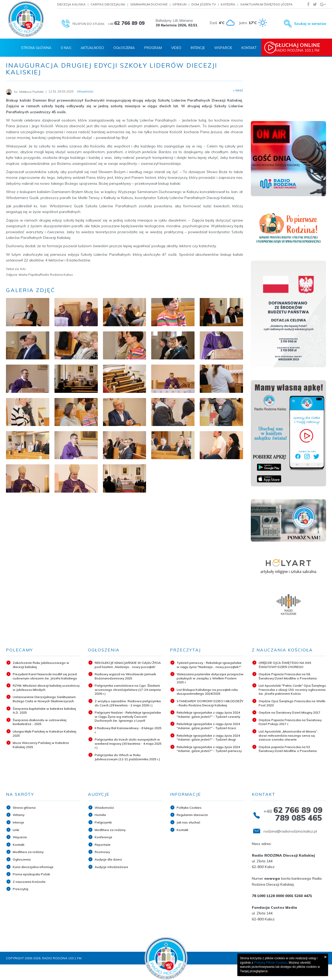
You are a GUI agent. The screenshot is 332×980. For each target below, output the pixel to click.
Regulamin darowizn (192, 815)
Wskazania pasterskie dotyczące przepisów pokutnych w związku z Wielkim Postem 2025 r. (210, 678)
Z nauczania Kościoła (29, 882)
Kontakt (249, 48)
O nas (66, 48)
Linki (16, 830)
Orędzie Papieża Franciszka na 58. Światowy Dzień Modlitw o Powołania (288, 676)
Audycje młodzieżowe (111, 867)
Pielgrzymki (103, 822)
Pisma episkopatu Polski (31, 874)
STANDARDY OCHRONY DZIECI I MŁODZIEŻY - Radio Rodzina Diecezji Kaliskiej (210, 703)
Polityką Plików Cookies (271, 963)
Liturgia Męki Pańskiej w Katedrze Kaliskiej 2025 (44, 733)
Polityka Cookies (189, 808)
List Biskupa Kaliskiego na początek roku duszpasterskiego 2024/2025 (207, 692)
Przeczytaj (20, 889)
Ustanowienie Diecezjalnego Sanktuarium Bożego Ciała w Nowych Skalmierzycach (44, 699)
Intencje (198, 48)
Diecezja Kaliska (71, 4)
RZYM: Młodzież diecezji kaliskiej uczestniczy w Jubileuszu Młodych (46, 688)
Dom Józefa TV (204, 4)
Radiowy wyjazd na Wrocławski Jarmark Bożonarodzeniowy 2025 (125, 676)
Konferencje (103, 837)
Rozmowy (102, 852)
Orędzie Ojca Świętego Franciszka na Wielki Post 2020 (292, 703)
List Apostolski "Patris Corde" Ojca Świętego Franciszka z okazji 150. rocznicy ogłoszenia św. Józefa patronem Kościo (292, 690)
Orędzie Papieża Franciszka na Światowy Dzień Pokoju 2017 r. (290, 722)
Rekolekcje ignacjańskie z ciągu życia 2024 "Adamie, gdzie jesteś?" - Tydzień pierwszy (209, 749)
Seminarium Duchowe (149, 4)
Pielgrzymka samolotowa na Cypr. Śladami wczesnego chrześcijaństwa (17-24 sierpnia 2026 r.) (128, 690)
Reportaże (103, 845)
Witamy (19, 815)
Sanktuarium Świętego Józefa (266, 4)
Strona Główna (36, 48)
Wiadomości (104, 808)
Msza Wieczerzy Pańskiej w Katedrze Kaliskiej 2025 (41, 745)
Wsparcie (223, 48)
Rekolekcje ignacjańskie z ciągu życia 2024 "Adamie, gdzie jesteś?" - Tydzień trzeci (208, 726)
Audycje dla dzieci (108, 859)
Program (153, 48)
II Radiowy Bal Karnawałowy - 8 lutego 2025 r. (128, 730)
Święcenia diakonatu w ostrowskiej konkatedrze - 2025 (40, 722)
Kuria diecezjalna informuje (33, 867)
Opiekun (179, 4)
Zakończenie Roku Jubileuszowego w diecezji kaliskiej (41, 665)
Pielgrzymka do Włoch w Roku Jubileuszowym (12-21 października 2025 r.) (127, 757)
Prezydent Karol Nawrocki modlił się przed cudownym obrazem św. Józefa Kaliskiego (45, 676)
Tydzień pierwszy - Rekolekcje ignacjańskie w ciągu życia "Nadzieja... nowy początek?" (209, 665)
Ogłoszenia (124, 48)
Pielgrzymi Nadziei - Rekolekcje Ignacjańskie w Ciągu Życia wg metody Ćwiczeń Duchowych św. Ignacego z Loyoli (128, 716)
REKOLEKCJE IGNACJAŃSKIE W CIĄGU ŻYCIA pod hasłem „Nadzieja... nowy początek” (128, 665)
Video (176, 48)
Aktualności (92, 48)
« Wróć (238, 90)
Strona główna (24, 808)
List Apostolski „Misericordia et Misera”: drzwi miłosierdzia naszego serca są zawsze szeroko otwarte (288, 735)
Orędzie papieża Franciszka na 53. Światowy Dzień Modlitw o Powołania (288, 749)
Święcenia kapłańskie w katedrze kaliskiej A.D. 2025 (44, 711)
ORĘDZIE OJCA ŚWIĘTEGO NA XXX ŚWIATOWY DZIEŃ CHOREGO (285, 665)
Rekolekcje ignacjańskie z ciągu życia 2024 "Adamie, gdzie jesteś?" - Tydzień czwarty (208, 715)
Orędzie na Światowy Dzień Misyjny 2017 (289, 712)
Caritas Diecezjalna (108, 4)
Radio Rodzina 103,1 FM (303, 47)
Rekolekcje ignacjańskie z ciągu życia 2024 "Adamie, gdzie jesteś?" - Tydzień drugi (208, 738)
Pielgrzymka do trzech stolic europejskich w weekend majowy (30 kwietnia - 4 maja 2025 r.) (128, 743)
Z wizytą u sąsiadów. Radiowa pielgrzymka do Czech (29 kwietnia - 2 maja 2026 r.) (128, 703)
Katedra (228, 4)
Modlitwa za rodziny (28, 852)
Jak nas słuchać (188, 822)
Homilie (100, 815)
